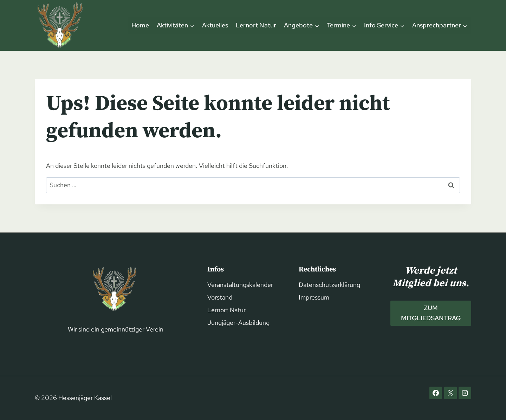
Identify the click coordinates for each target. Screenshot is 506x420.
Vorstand (220, 297)
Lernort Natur (256, 25)
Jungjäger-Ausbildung (238, 323)
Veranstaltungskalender (240, 285)
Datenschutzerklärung (329, 285)
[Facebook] (436, 393)
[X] (450, 393)
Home (140, 25)
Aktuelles (215, 25)
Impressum (314, 297)
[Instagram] (465, 393)
